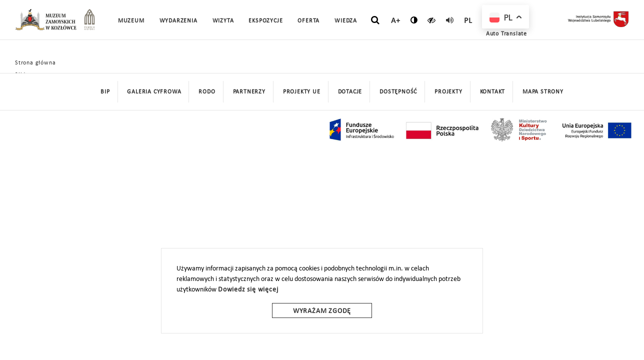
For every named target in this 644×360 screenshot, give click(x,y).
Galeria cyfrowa (154, 92)
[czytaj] (432, 20)
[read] (450, 20)
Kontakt (493, 92)
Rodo (207, 92)
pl (468, 21)
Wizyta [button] (223, 21)
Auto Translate (506, 34)
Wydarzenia (178, 21)
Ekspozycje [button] (265, 21)
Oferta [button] (308, 21)
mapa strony (543, 92)
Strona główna (35, 63)
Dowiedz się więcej (248, 290)
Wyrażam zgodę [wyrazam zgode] (322, 311)
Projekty (448, 92)
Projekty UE (302, 92)
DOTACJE (350, 92)
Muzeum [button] (131, 21)
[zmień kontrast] (414, 20)
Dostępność (398, 92)
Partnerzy (249, 92)
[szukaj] (375, 20)
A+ (396, 21)
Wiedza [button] (346, 21)
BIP (105, 92)
